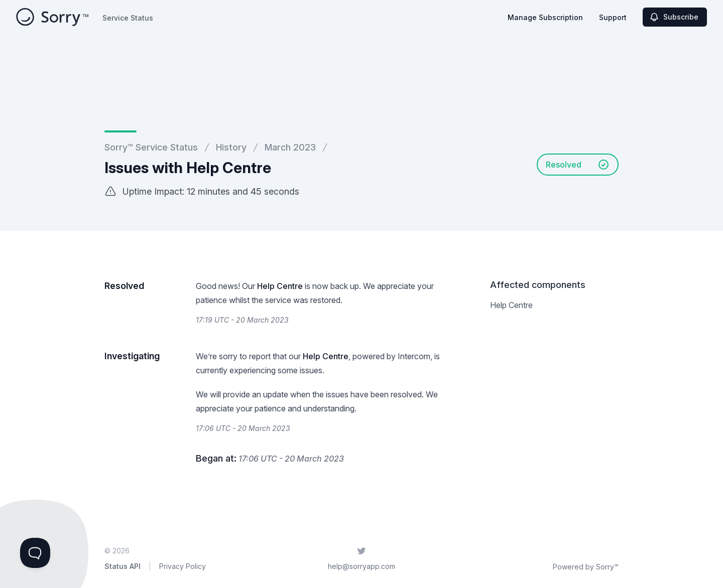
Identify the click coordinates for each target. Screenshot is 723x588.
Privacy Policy (183, 566)
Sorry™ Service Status (151, 147)
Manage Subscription (545, 17)
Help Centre (280, 286)
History (231, 147)
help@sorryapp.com (361, 566)
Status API (123, 566)
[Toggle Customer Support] (35, 553)
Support (613, 17)
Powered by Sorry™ (586, 567)
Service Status (128, 18)
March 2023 (290, 147)
